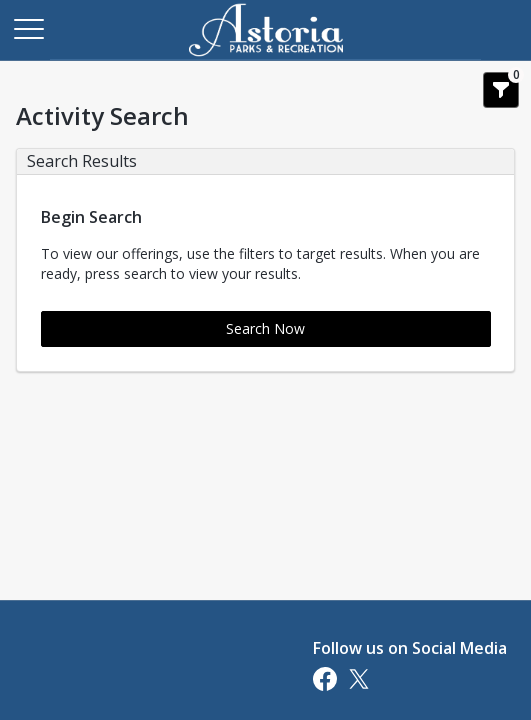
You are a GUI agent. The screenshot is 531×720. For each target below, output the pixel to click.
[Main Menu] (28, 28)
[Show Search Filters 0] (501, 90)
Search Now (265, 328)
